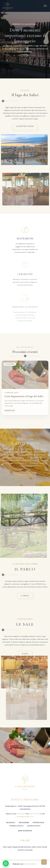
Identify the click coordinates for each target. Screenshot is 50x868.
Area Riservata (25, 831)
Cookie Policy (34, 826)
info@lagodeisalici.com (25, 817)
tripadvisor (38, 823)
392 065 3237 (34, 814)
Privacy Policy (17, 826)
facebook (11, 823)
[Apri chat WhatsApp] (6, 863)
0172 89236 (21, 814)
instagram (24, 823)
